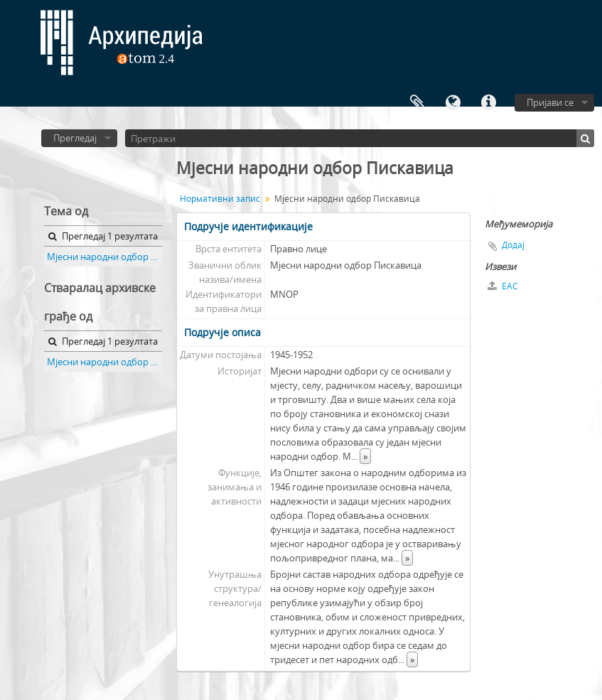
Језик (453, 103)
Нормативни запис (220, 199)
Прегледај (75, 138)
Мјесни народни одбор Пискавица (104, 257)
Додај (513, 245)
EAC (503, 286)
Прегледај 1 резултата (103, 236)
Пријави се (550, 102)
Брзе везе (488, 103)
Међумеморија (417, 103)
